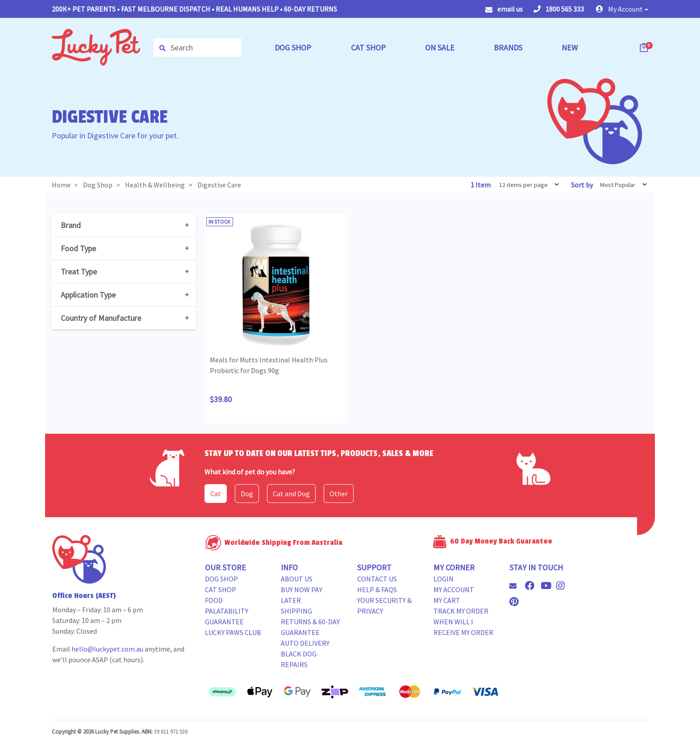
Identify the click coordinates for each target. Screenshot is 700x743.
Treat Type (79, 272)
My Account (454, 589)
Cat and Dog (291, 494)
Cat (216, 494)
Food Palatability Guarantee (227, 611)
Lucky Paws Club (233, 632)
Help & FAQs (377, 589)
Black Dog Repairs (299, 659)
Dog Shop (221, 579)
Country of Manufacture (101, 318)
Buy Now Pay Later (302, 595)
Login (444, 579)
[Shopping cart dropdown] (645, 47)
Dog (247, 494)
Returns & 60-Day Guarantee (310, 627)
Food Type (78, 248)
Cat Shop (221, 589)
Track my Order (461, 611)
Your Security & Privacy (384, 606)
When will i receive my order (463, 627)
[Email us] (517, 586)
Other (339, 494)
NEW (570, 48)
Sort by (582, 185)
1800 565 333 (559, 9)
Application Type (88, 295)
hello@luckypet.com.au (107, 649)
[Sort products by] (621, 185)
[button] (622, 9)
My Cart (447, 600)
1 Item (481, 185)
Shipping (296, 611)
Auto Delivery (305, 643)
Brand (71, 225)
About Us (297, 579)
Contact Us (377, 579)
